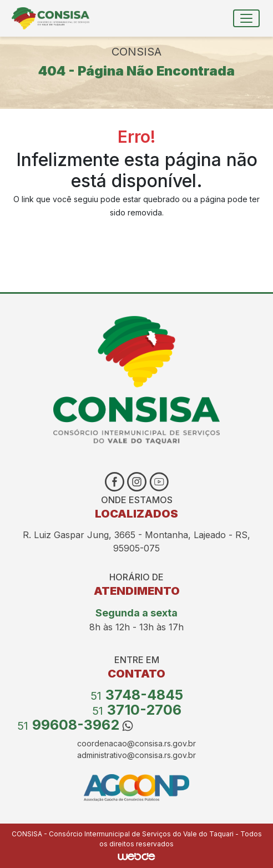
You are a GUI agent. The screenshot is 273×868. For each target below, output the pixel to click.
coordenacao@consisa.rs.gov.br (136, 743)
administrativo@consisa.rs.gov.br (136, 755)
